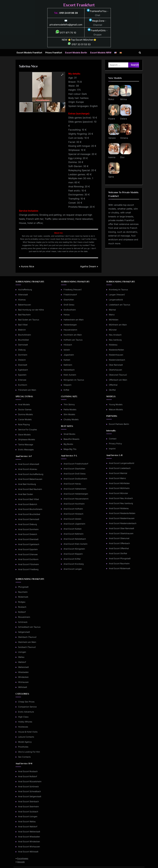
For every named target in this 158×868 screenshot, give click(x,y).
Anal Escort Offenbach (119, 543)
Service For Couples (28, 430)
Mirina (123, 99)
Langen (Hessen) (117, 295)
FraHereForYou (97, 11)
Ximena (124, 138)
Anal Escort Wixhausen (29, 847)
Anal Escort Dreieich (28, 534)
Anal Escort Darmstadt (29, 519)
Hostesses (23, 727)
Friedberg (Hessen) (73, 290)
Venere (112, 138)
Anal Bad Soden (26, 494)
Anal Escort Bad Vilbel (29, 499)
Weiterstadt (23, 667)
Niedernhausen (116, 355)
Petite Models (70, 409)
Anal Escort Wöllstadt (28, 852)
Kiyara (112, 119)
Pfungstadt (23, 587)
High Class (23, 717)
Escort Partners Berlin (119, 424)
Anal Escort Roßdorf (28, 776)
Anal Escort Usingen (28, 816)
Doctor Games (25, 409)
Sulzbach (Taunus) (27, 647)
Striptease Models (27, 439)
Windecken (23, 677)
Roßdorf (22, 612)
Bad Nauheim (24, 315)
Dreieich (22, 360)
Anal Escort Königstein (74, 549)
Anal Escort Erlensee (28, 554)
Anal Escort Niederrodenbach (123, 523)
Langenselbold (116, 300)
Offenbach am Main (118, 380)
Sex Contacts (24, 757)
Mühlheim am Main (118, 325)
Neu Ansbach (115, 335)
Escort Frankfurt (79, 5)
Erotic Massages (26, 450)
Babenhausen (25, 305)
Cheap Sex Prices (26, 702)
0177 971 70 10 (66, 33)
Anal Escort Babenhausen (30, 479)
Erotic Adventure (26, 712)
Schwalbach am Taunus (29, 627)
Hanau (67, 315)
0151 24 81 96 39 (69, 13)
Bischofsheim (25, 335)
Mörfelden (114, 320)
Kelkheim (68, 365)
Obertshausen (115, 370)
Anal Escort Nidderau (119, 508)
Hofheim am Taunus (73, 340)
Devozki (21, 862)
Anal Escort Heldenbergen (76, 494)
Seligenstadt (24, 632)
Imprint (112, 449)
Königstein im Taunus (74, 380)
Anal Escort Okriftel (118, 553)
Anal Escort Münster (118, 493)
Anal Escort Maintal (118, 473)
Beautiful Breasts (71, 439)
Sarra (111, 177)
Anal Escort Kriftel (72, 559)
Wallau (21, 657)
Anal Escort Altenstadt (29, 464)
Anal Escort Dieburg (27, 524)
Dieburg (22, 350)
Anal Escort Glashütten (74, 469)
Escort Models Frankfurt (29, 53)
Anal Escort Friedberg (28, 569)
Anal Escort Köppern (73, 554)
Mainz (112, 315)
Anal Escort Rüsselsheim (30, 781)
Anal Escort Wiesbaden (29, 837)
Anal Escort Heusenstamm (76, 499)
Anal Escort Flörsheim (29, 564)
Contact (113, 439)
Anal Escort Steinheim (29, 807)
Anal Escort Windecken (29, 842)
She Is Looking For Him (29, 752)
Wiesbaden (23, 672)
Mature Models (116, 409)
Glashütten (69, 300)
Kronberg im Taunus (118, 290)
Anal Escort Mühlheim (119, 488)
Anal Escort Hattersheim (75, 489)
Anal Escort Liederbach (120, 468)
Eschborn (23, 385)
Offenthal (113, 385)
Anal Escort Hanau (72, 484)
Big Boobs (68, 444)
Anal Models (24, 404)
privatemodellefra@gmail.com (66, 25)
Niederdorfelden (116, 350)
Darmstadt (23, 345)
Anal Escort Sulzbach (28, 812)
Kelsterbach (69, 370)
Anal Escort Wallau (27, 822)
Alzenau (22, 300)
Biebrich (22, 330)
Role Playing (24, 424)
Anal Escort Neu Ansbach (121, 498)
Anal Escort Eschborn (28, 559)
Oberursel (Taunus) (118, 375)
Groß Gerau (69, 305)
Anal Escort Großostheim (75, 479)
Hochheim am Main (73, 335)
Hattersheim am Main (74, 320)
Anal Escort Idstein (72, 519)
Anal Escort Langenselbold (122, 463)
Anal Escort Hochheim (74, 504)
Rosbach (22, 607)
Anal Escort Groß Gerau (75, 474)
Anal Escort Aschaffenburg (31, 474)
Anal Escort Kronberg (74, 564)
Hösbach (68, 345)
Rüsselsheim (24, 617)
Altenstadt (23, 295)
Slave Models (24, 435)
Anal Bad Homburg (27, 484)
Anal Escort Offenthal (119, 548)
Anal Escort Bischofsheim (30, 509)
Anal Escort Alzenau (28, 469)
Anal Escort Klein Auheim (76, 544)
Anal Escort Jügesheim (74, 524)
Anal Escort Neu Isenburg (121, 503)
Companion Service (27, 707)
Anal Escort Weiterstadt (29, 832)
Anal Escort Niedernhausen (122, 518)
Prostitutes (23, 747)
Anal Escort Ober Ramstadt (122, 528)
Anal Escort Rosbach (28, 771)
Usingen (22, 652)
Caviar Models (25, 419)
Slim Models (69, 414)
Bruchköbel (23, 340)
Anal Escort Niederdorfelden (122, 513)
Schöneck (23, 622)
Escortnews (23, 858)
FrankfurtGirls (97, 30)
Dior (122, 157)
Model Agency (25, 742)
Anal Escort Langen (73, 569)
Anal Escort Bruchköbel (29, 514)
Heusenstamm (70, 330)
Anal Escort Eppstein (28, 549)
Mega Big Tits (70, 449)
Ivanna (112, 157)
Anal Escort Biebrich (28, 504)
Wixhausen (23, 682)
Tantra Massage (26, 444)
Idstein (67, 350)
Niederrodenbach (117, 360)
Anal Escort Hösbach (73, 514)
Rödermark (23, 597)
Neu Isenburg (115, 340)
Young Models (116, 404)
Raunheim (23, 592)
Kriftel (66, 390)
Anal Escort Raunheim (119, 563)
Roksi (111, 99)
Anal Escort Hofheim (73, 509)
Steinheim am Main (27, 642)
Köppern (68, 385)
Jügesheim (69, 355)
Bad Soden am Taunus (29, 320)
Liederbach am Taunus (120, 305)
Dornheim (23, 355)
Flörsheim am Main (27, 390)
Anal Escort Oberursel (119, 538)
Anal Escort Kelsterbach (75, 539)
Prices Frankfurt (54, 53)
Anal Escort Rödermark (120, 568)
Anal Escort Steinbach (29, 801)
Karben (67, 360)
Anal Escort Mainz (117, 478)
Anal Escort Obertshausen (121, 533)
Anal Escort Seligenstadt (30, 796)
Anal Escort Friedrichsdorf (76, 464)
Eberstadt (23, 365)
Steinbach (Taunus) (27, 637)
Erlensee (22, 380)
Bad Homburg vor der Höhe (31, 310)
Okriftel (112, 390)
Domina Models (26, 414)
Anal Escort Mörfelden (119, 483)
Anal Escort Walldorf (28, 827)
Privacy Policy (115, 444)
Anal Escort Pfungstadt (120, 558)
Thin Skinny (69, 404)
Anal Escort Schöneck (28, 787)
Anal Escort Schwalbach (30, 791)
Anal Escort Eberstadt (28, 539)
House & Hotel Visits (28, 732)
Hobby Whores (25, 722)
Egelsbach (23, 370)
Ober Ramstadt (116, 365)
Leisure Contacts (26, 737)
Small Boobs (69, 434)
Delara (124, 119)
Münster (113, 330)
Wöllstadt (23, 687)
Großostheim (70, 310)
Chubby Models (71, 419)
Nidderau (113, 345)
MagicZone (97, 21)
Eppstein (22, 375)
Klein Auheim (70, 375)
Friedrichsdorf (70, 295)
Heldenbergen (70, 325)
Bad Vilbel (23, 325)
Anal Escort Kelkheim (74, 534)
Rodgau (22, 602)
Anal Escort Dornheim (28, 529)
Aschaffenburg (25, 290)
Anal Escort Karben (73, 529)
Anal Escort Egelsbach (29, 544)
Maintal (112, 310)
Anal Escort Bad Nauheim (30, 489)
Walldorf (22, 662)
